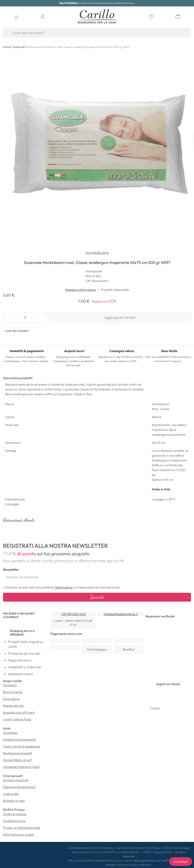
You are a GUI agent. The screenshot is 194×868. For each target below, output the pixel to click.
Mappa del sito (13, 706)
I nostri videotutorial (17, 719)
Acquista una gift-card (19, 712)
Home (7, 47)
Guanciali (19, 47)
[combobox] (97, 33)
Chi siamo (10, 685)
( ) (97, 281)
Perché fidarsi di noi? (18, 760)
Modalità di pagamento (20, 740)
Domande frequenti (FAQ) (21, 767)
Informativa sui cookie (18, 834)
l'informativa (63, 587)
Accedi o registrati (16, 780)
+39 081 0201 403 (73, 614)
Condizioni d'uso (14, 821)
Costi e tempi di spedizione (22, 746)
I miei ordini (11, 794)
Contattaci (10, 733)
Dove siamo (11, 699)
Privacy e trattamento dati (22, 828)
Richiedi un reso (14, 801)
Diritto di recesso (15, 814)
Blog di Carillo (13, 692)
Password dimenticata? (19, 787)
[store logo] (97, 17)
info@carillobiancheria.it (121, 614)
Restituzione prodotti (18, 753)
